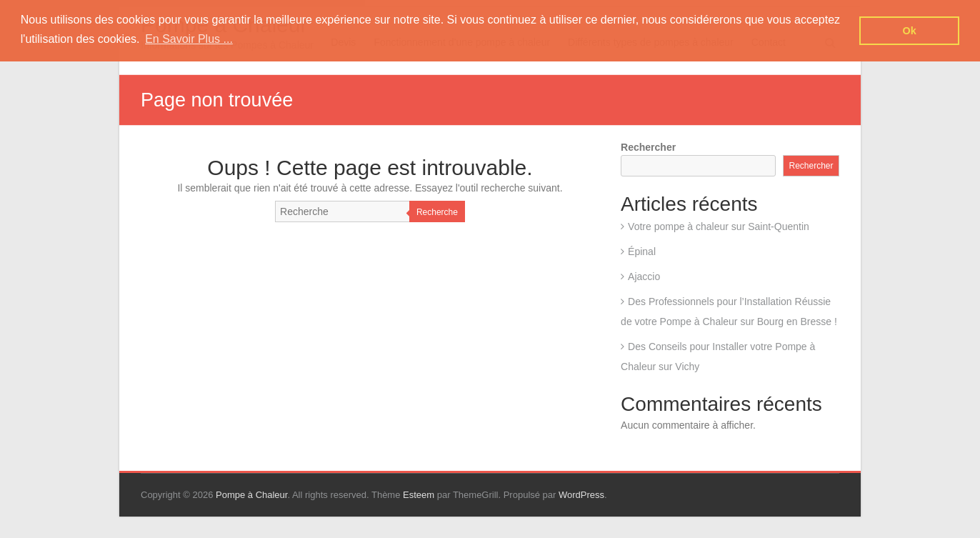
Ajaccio (644, 277)
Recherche (437, 212)
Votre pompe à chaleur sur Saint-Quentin (719, 226)
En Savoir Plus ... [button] (189, 39)
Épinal (642, 251)
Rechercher (648, 147)
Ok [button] (910, 31)
